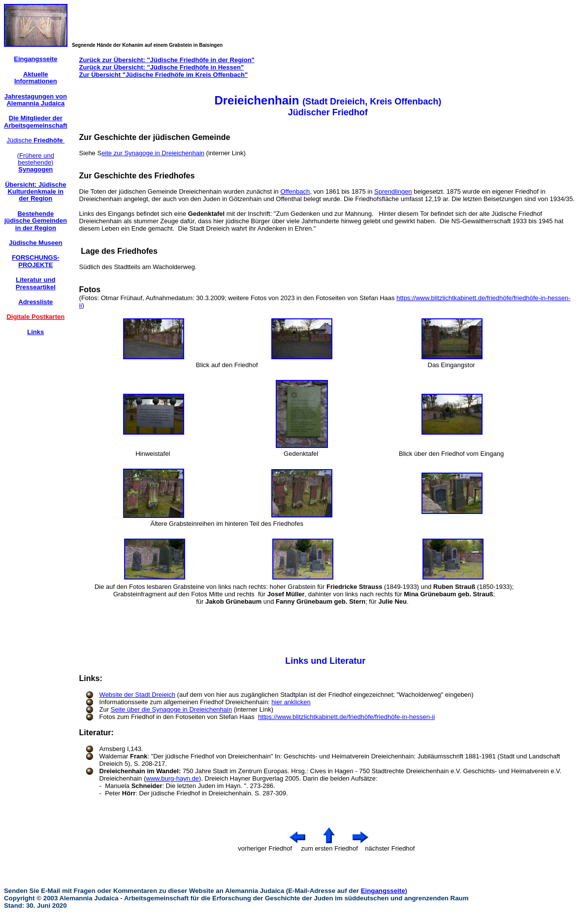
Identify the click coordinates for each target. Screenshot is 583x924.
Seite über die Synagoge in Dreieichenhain (171, 709)
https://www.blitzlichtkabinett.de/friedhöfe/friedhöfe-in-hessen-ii (346, 717)
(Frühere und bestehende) (36, 163)
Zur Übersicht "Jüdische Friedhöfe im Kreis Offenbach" (163, 75)
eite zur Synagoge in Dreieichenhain (153, 153)
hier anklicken (291, 702)
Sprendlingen (393, 191)
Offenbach (295, 191)
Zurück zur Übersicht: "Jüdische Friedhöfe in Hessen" (162, 67)
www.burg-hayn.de (172, 778)
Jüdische (35, 140)
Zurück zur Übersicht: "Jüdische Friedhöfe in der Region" (167, 60)
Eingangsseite (383, 891)
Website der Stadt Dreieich (137, 695)
